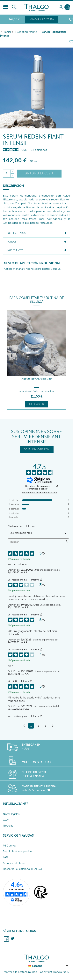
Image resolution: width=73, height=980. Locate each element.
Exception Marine (26, 32)
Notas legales (11, 814)
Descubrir (37, 404)
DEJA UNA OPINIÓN (37, 449)
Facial (7, 32)
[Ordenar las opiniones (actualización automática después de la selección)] (38, 533)
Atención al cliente (15, 863)
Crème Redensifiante (37, 379)
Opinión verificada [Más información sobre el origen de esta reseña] (20, 559)
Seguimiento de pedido (17, 851)
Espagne (37, 966)
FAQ (6, 857)
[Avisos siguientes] (53, 726)
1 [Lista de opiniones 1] (31, 726)
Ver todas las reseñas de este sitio (39, 493)
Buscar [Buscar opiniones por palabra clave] (36, 542)
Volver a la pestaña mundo (21, 972)
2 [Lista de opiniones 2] (38, 726)
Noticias (8, 826)
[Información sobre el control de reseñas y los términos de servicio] (57, 486)
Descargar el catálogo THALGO (22, 869)
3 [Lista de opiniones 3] (46, 726)
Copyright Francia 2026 (54, 972)
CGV (6, 820)
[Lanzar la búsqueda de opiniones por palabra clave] (67, 542)
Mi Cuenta (9, 846)
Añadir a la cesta (42, 19)
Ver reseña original (18, 580)
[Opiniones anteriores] (24, 725)
